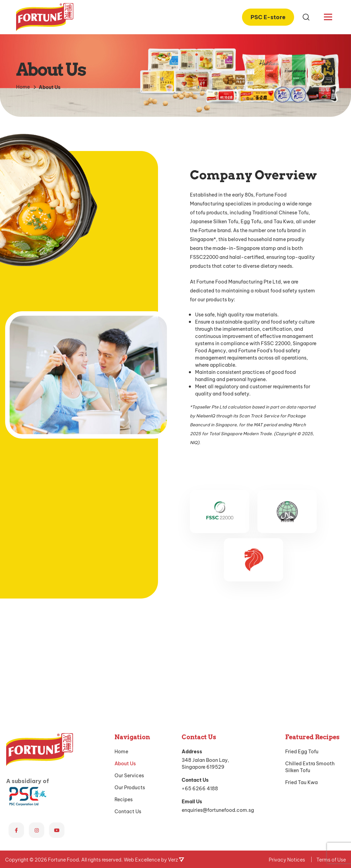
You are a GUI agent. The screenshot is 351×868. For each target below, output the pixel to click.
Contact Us (128, 714)
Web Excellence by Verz (154, 763)
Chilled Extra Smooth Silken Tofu (310, 670)
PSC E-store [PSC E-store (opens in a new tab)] (268, 16)
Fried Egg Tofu (302, 654)
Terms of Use (331, 763)
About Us (125, 666)
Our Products (130, 690)
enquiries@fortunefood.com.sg (218, 713)
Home (121, 654)
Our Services (129, 678)
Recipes (124, 702)
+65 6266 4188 (200, 691)
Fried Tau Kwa (301, 685)
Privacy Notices (287, 763)
